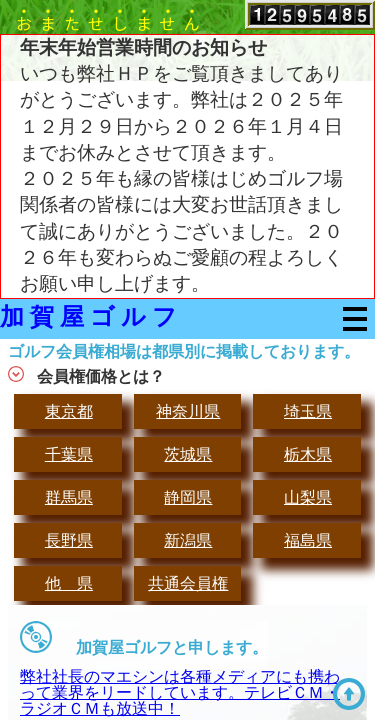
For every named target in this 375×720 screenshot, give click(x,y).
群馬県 (69, 497)
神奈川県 (188, 411)
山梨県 (308, 497)
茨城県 (188, 454)
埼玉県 (308, 411)
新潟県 (188, 540)
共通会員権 (188, 583)
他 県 (69, 583)
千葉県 (69, 454)
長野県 (69, 540)
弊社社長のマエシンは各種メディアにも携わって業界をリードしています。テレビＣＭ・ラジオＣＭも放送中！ (180, 692)
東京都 (69, 411)
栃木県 (308, 454)
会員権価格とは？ (101, 376)
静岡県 (188, 497)
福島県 (308, 540)
